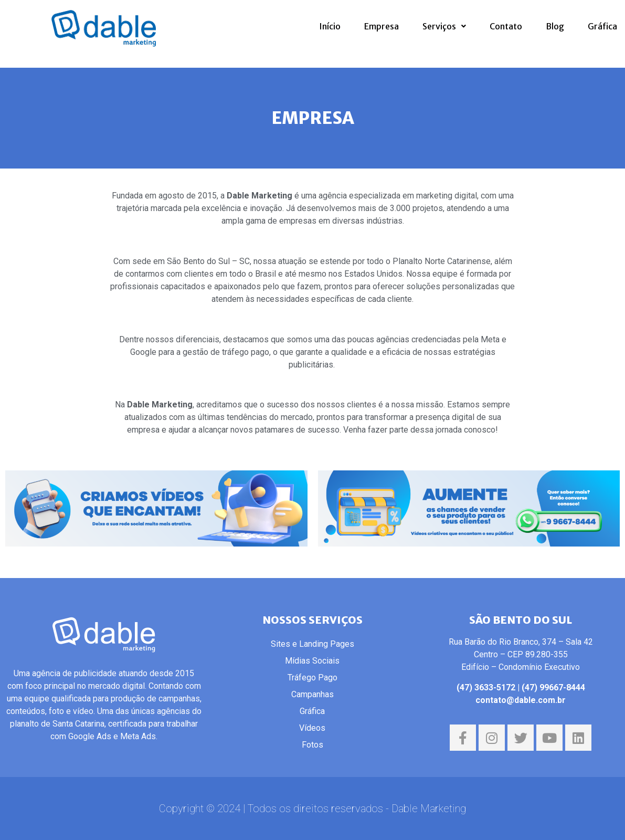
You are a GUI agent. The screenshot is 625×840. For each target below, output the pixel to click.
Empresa (382, 26)
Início (330, 26)
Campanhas (312, 694)
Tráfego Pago (312, 678)
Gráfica (602, 26)
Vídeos (312, 728)
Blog (555, 26)
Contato (506, 26)
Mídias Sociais (312, 661)
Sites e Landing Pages (312, 644)
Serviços (444, 26)
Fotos (312, 745)
